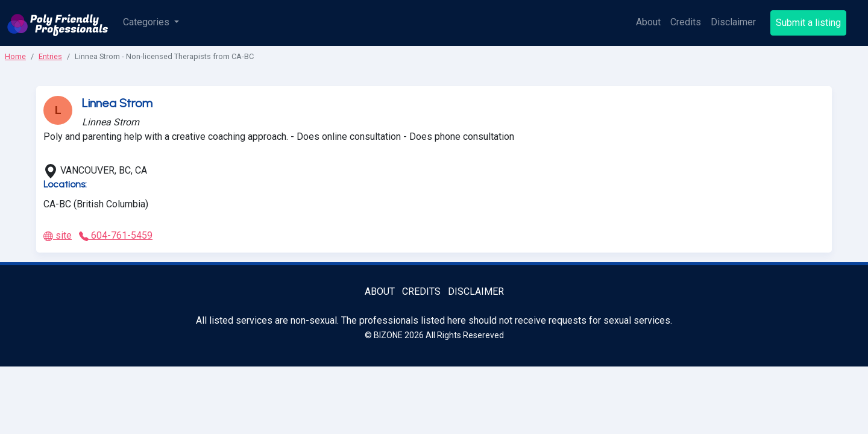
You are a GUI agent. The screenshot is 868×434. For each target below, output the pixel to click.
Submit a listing (808, 23)
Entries (50, 56)
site (58, 235)
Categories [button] (147, 22)
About (648, 22)
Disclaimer (733, 22)
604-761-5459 (116, 235)
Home (15, 56)
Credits (686, 22)
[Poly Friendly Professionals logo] (58, 23)
